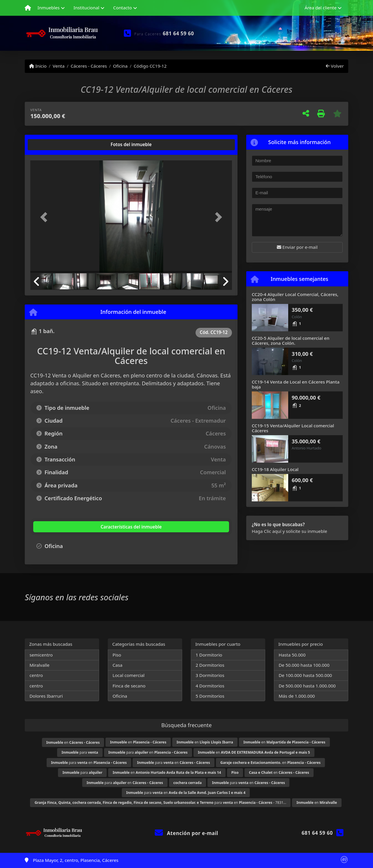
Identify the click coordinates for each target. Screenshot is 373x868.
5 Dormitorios (210, 696)
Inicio (38, 66)
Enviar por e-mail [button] (297, 247)
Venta (59, 66)
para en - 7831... (161, 803)
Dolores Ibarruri (46, 696)
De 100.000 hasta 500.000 (305, 675)
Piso (117, 655)
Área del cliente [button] (321, 8)
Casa (117, 665)
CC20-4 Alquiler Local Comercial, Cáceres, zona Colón (295, 297)
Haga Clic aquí (266, 531)
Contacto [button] (122, 8)
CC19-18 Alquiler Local (275, 469)
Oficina (120, 66)
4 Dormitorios (210, 686)
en (73, 742)
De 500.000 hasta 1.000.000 (307, 686)
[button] (45, 217)
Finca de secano (129, 686)
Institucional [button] (86, 8)
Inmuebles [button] (49, 8)
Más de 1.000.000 (297, 696)
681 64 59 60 (178, 33)
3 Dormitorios (210, 675)
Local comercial (129, 675)
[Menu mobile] (28, 8)
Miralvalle (39, 665)
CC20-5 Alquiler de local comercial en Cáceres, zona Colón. (291, 341)
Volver (335, 66)
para (80, 752)
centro (36, 675)
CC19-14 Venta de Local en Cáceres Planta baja (296, 384)
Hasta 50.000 (292, 655)
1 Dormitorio (209, 655)
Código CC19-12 (150, 66)
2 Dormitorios (210, 665)
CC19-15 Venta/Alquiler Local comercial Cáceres (293, 428)
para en (148, 752)
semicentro (41, 655)
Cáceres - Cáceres (89, 66)
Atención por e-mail (186, 833)
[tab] (53, 145)
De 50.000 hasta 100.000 (304, 665)
